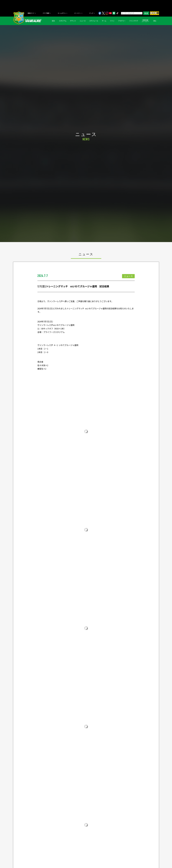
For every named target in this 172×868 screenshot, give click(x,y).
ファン (112, 21)
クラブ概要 (46, 13)
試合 (53, 21)
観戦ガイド (31, 13)
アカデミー (122, 21)
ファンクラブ (134, 21)
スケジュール (94, 21)
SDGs (155, 21)
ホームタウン (62, 13)
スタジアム (63, 21)
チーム (104, 21)
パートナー (77, 13)
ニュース (83, 21)
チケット (73, 21)
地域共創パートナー (145, 21)
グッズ (91, 13)
